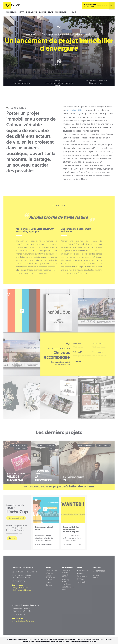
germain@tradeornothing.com (23, 630)
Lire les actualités (16, 527)
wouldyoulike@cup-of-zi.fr (21, 597)
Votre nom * (78, 350)
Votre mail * (78, 359)
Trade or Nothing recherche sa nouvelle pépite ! (71, 539)
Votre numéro (98, 359)
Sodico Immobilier (75, 117)
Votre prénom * (98, 350)
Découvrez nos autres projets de (59, 495)
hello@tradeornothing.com (21, 600)
